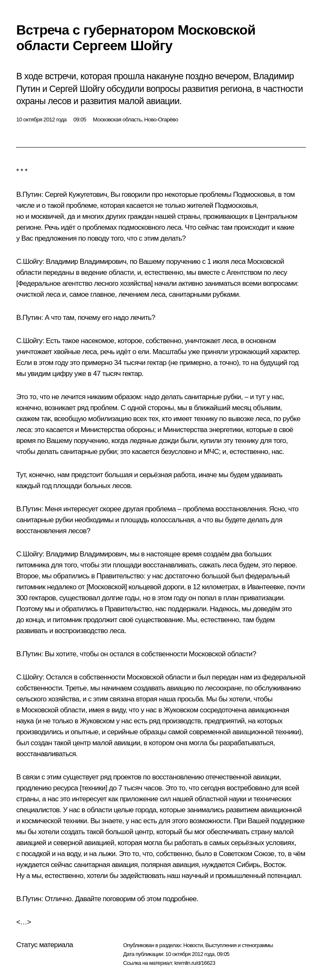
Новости (193, 945)
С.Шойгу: (30, 262)
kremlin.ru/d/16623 (195, 963)
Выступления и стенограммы (239, 945)
